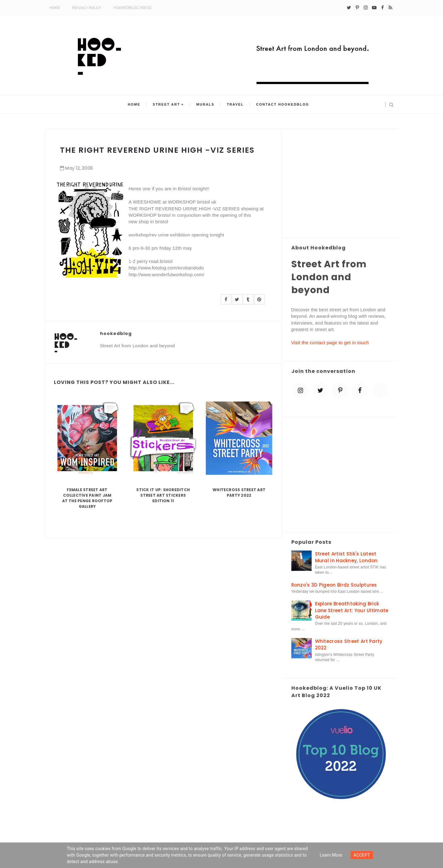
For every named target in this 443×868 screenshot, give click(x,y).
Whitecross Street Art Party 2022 (239, 493)
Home (55, 8)
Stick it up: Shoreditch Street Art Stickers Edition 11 (163, 495)
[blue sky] (380, 390)
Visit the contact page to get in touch (330, 343)
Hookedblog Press (132, 8)
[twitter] (349, 8)
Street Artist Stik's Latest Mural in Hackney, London (346, 557)
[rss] (390, 8)
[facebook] (383, 8)
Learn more (331, 855)
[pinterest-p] (357, 8)
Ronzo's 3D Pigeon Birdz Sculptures (334, 585)
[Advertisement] (340, 184)
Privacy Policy (87, 8)
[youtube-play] (374, 8)
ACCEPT (362, 855)
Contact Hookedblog (283, 104)
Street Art (167, 104)
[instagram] (366, 8)
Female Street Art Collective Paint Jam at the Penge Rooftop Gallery (87, 498)
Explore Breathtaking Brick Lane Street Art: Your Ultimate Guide (352, 610)
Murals (205, 104)
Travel (235, 104)
